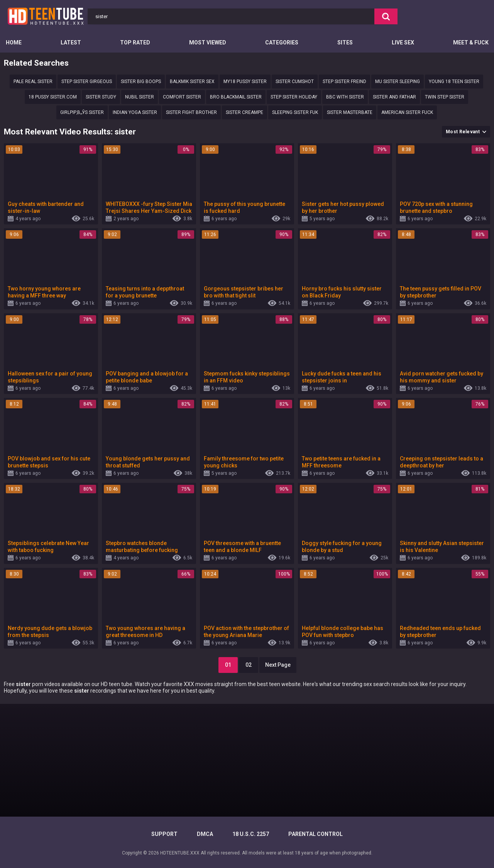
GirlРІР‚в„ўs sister (82, 112)
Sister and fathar (394, 97)
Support (164, 834)
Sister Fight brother (191, 112)
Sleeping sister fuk (295, 112)
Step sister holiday (294, 97)
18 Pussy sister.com (53, 97)
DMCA (205, 834)
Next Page (278, 665)
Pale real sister (33, 82)
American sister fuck (407, 112)
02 (249, 665)
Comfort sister (182, 97)
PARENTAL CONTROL (316, 834)
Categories (282, 42)
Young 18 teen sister (454, 82)
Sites (345, 42)
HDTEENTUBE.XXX (180, 853)
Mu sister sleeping (398, 82)
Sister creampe (244, 112)
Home (14, 42)
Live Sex (403, 42)
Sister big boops (141, 82)
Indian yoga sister (135, 112)
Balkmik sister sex (192, 82)
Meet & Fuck (471, 42)
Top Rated (135, 42)
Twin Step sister (445, 97)
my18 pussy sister (245, 82)
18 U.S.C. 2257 (251, 834)
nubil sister (140, 97)
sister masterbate (350, 112)
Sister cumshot (295, 82)
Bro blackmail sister (236, 97)
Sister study (101, 97)
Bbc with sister (345, 97)
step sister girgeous (87, 82)
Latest (71, 42)
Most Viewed (208, 42)
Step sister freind (344, 82)
